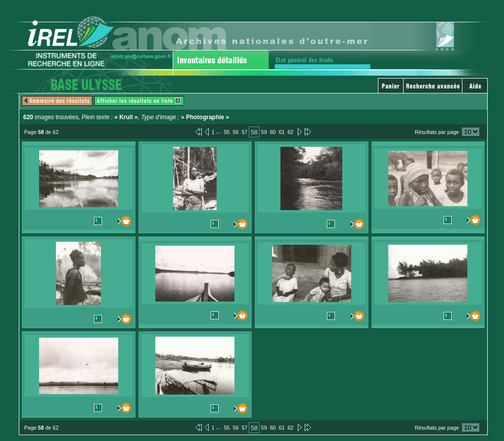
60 (273, 132)
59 (264, 132)
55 (227, 132)
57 (244, 132)
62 (290, 132)
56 (236, 132)
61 (282, 132)
